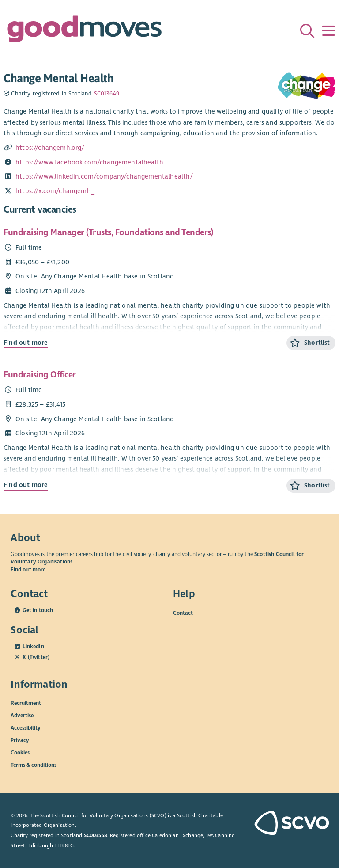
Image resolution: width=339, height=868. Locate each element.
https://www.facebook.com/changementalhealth (89, 162)
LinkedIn (33, 647)
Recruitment (26, 703)
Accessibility (26, 728)
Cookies (20, 753)
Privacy (20, 740)
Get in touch (38, 610)
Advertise (22, 716)
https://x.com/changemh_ (55, 191)
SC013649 (107, 94)
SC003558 (96, 835)
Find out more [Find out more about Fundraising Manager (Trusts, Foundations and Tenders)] (26, 343)
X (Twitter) (36, 657)
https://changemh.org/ (50, 148)
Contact (183, 613)
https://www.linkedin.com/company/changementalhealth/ (104, 176)
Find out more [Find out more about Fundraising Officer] (26, 485)
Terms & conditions (34, 765)
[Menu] (328, 31)
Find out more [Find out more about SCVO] (28, 570)
